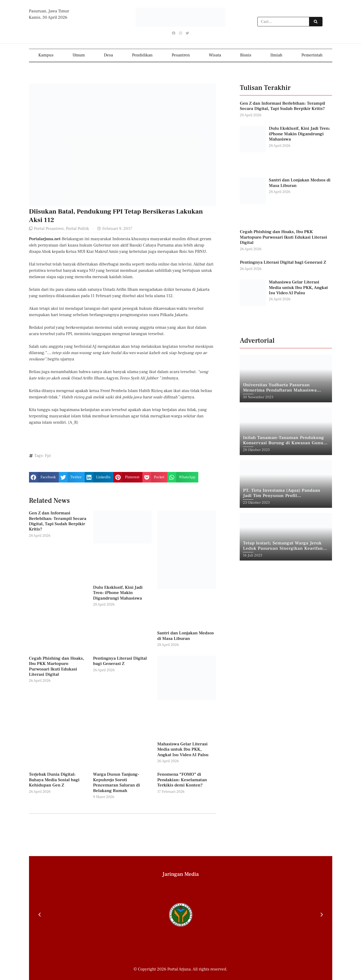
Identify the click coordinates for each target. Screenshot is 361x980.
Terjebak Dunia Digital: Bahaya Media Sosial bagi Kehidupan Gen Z (54, 780)
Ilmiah (276, 55)
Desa (108, 55)
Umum (79, 55)
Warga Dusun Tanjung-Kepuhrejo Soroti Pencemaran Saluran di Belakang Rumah (117, 782)
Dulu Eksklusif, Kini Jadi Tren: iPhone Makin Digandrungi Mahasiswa (118, 593)
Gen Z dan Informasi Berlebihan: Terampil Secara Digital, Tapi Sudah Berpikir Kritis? (58, 521)
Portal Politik (78, 228)
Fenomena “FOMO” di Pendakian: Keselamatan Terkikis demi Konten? (182, 780)
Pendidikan (142, 55)
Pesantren (181, 55)
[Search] (316, 22)
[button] (44, 477)
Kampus (46, 55)
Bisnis (246, 55)
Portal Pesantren (49, 228)
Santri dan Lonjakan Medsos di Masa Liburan (186, 636)
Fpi (48, 456)
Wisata (215, 55)
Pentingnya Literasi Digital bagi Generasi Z (120, 661)
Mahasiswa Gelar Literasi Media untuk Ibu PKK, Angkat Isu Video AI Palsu (183, 749)
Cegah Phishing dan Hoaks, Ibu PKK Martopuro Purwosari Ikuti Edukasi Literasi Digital (57, 666)
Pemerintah (312, 55)
